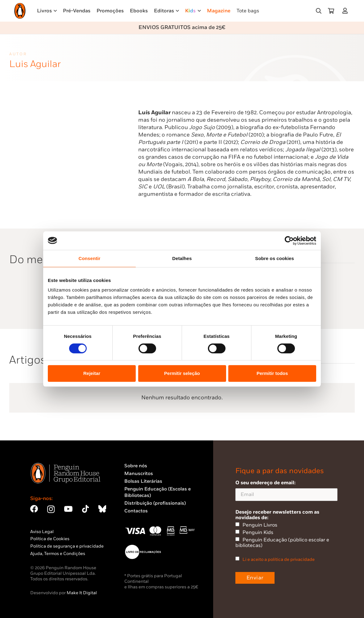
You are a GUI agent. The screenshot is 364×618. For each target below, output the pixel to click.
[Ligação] (346, 11)
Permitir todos (272, 373)
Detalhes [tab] (182, 258)
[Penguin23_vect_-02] (143, 552)
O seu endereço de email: (286, 490)
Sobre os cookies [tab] (275, 258)
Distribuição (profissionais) (155, 503)
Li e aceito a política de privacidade (279, 559)
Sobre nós (136, 466)
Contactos (136, 511)
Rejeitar (92, 373)
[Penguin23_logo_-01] (20, 11)
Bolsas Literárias (143, 481)
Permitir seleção (182, 373)
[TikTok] (85, 509)
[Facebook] (34, 509)
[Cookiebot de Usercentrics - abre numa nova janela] (289, 241)
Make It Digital (82, 593)
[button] (319, 11)
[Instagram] (51, 509)
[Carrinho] (331, 11)
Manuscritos (139, 474)
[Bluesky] (102, 509)
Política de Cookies (50, 539)
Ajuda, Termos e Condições (58, 554)
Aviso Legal (42, 532)
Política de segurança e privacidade (67, 546)
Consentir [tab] (90, 258)
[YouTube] (68, 509)
